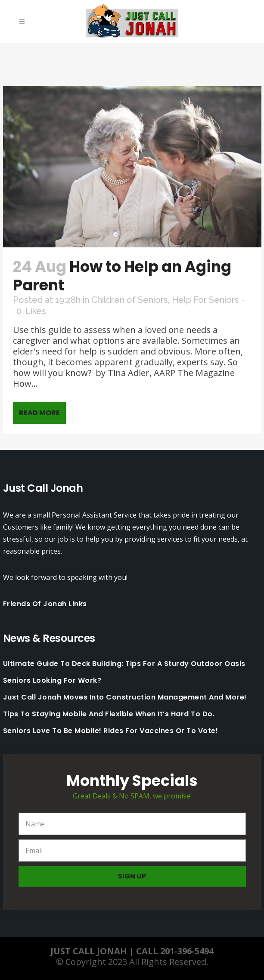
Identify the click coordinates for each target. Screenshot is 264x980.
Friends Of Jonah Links (45, 604)
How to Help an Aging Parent (122, 276)
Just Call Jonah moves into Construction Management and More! (125, 697)
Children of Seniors (130, 300)
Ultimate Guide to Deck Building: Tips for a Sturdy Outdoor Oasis (124, 664)
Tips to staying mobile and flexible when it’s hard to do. (109, 714)
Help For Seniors (205, 300)
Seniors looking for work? (52, 681)
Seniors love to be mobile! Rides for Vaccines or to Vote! (111, 731)
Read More (39, 413)
